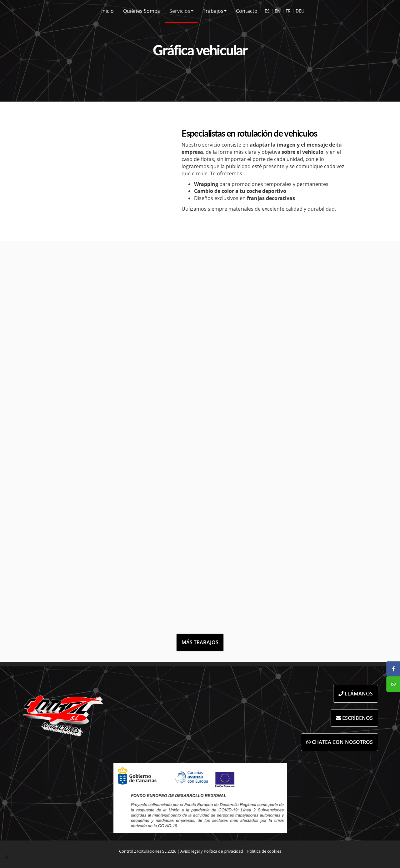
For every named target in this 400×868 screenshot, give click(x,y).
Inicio (107, 11)
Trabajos (215, 11)
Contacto (247, 11)
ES (267, 11)
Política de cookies (264, 851)
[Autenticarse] (7, 857)
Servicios (181, 11)
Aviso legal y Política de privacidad (212, 851)
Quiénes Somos (142, 11)
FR (288, 11)
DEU (300, 11)
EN (278, 11)
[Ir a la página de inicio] (5, 11)
